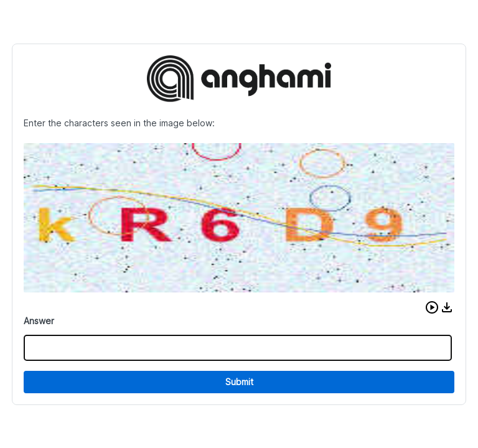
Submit (239, 382)
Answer (39, 321)
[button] (432, 307)
